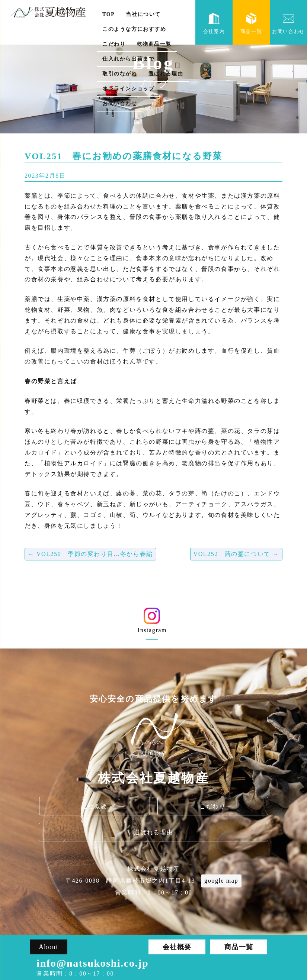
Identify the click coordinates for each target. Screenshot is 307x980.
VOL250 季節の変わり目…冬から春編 (90, 554)
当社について (143, 14)
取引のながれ (120, 74)
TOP (108, 14)
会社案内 (214, 24)
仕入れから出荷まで (128, 59)
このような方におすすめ (134, 29)
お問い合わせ (120, 104)
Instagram (152, 623)
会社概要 (94, 806)
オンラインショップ (128, 89)
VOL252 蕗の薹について (236, 554)
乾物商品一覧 (154, 44)
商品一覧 (251, 24)
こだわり (114, 44)
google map (221, 881)
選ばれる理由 (166, 74)
